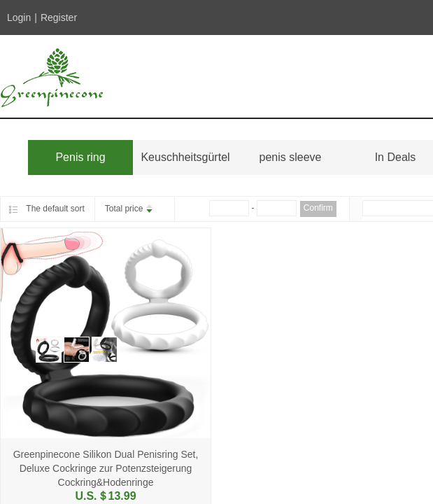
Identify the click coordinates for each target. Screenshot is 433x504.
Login (19, 17)
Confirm (318, 208)
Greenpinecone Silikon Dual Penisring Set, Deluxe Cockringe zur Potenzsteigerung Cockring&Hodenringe (106, 468)
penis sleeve (291, 157)
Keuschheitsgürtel (185, 157)
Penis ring (80, 157)
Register (59, 17)
